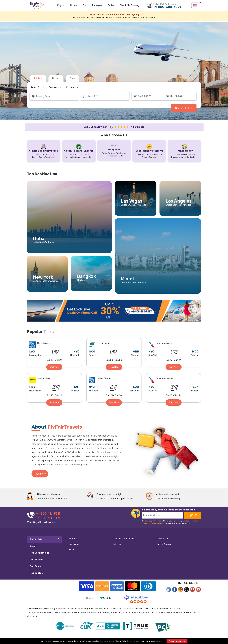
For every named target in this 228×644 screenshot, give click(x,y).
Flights (61, 5)
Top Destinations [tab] (40, 553)
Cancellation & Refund (124, 539)
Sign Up (193, 515)
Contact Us (163, 539)
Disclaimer (74, 544)
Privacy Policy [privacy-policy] (121, 641)
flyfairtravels (37, 6)
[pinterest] (193, 589)
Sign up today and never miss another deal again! (169, 510)
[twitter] (187, 589)
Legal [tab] (33, 546)
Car (85, 5)
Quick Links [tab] (36, 539)
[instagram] (181, 589)
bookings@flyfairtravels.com (42, 522)
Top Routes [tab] (36, 573)
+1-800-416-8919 (48, 514)
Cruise (111, 5)
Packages (97, 5)
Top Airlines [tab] (36, 560)
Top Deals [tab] (35, 566)
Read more (40, 474)
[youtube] (198, 589)
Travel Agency (164, 544)
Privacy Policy (157, 524)
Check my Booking (130, 5)
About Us (73, 539)
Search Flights (184, 108)
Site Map (117, 544)
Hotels (74, 5)
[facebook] (169, 589)
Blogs (72, 550)
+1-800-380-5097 (167, 6)
